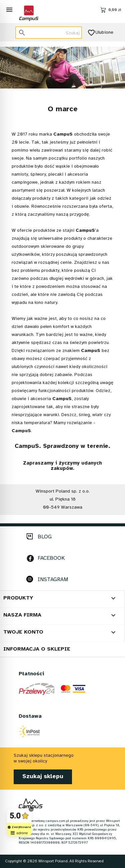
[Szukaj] (49, 33)
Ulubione (101, 33)
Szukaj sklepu (43, 777)
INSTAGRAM (53, 580)
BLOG (45, 537)
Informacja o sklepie (37, 649)
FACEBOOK (51, 558)
